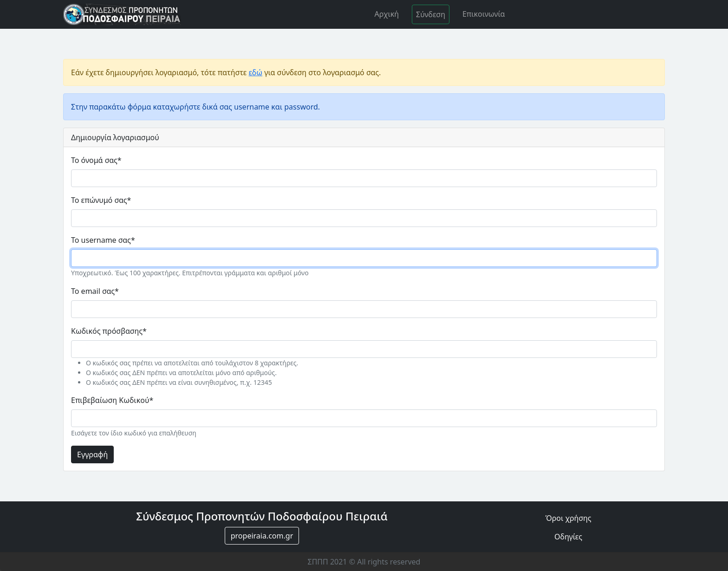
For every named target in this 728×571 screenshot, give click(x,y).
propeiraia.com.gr (262, 536)
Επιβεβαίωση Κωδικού (112, 400)
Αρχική (387, 14)
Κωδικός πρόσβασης (109, 331)
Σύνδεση (431, 14)
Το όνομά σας (96, 160)
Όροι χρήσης (568, 518)
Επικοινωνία (484, 14)
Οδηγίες (568, 537)
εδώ (255, 72)
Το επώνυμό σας (101, 200)
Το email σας (95, 291)
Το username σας (103, 240)
